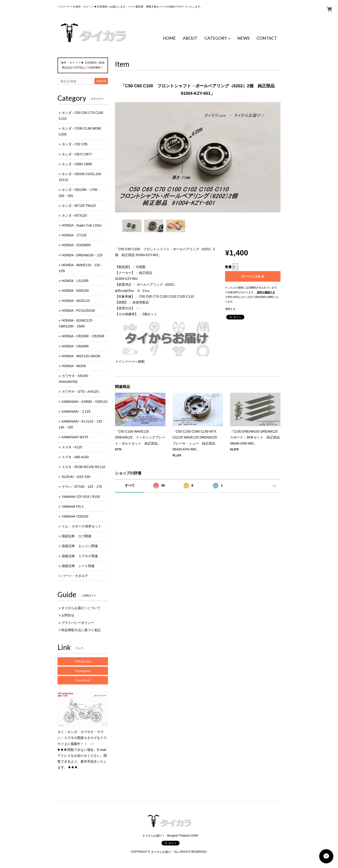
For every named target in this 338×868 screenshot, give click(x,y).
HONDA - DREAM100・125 (82, 255)
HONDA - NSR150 (75, 291)
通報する (230, 309)
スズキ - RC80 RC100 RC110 (83, 467)
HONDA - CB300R (75, 346)
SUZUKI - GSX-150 (76, 477)
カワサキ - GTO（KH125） (82, 392)
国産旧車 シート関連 (78, 566)
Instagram (83, 671)
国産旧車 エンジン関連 (80, 546)
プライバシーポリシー (78, 623)
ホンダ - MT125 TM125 (79, 206)
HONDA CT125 (74, 235)
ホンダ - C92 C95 (75, 144)
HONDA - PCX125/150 (78, 311)
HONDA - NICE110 (76, 301)
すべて (130, 485)
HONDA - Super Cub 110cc (82, 225)
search (101, 81)
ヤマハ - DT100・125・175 (82, 487)
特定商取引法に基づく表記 (81, 630)
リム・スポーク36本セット (82, 526)
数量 (228, 267)
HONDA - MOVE (74, 366)
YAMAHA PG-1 (73, 507)
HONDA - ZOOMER (76, 245)
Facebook (83, 680)
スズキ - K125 (72, 447)
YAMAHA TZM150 (75, 516)
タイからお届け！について (81, 608)
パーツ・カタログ (75, 576)
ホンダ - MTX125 (74, 215)
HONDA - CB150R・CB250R (83, 336)
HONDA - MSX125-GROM (81, 356)
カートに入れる (253, 276)
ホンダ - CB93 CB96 (77, 164)
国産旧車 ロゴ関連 (77, 536)
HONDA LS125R (75, 281)
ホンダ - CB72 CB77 (77, 154)
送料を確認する (266, 292)
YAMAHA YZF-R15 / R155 (81, 497)
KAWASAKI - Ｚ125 (76, 411)
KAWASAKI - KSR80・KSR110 (85, 402)
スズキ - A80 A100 (75, 457)
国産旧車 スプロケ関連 (80, 556)
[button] (217, 38)
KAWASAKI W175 (75, 437)
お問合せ (68, 615)
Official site (83, 661)
